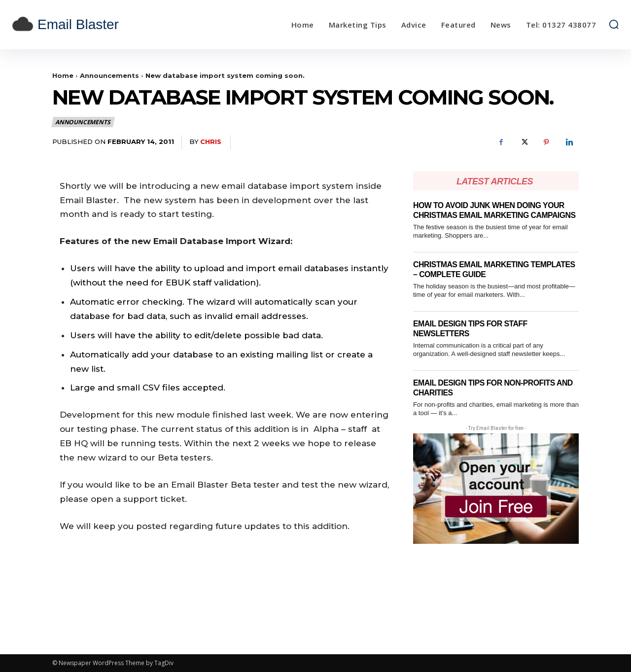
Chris (211, 141)
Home (63, 75)
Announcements (109, 75)
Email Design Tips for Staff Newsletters (475, 338)
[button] (614, 24)
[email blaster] (88, 25)
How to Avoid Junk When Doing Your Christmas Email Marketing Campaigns (495, 215)
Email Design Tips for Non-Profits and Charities (490, 398)
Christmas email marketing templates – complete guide (477, 279)
